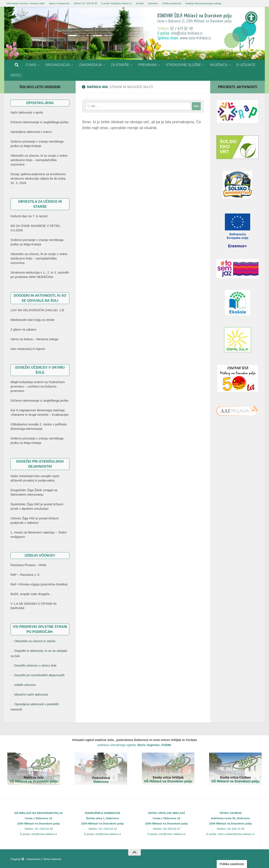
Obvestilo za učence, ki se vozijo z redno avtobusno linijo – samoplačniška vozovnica (39, 160)
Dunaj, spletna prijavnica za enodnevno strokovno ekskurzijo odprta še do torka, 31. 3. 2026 (38, 178)
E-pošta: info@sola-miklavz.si (116, 3)
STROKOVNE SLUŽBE (183, 65)
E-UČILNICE (246, 65)
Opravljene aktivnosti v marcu (31, 132)
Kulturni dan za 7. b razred (29, 216)
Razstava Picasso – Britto (28, 565)
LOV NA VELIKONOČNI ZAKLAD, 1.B (37, 310)
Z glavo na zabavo (23, 329)
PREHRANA (147, 65)
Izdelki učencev (25, 685)
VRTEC (16, 75)
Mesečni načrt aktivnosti (31, 694)
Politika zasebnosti (172, 3)
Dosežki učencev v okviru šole (35, 665)
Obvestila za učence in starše (35, 641)
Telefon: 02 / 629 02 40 (85, 3)
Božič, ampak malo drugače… (32, 594)
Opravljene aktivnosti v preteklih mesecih (35, 707)
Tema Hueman (52, 859)
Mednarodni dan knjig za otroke (32, 320)
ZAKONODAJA (90, 65)
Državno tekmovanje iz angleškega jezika (39, 122)
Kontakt (140, 3)
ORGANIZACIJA (58, 65)
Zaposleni (153, 3)
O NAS (31, 65)
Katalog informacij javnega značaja (203, 3)
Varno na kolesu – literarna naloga (34, 339)
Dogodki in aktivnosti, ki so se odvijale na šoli (39, 653)
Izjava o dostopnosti (59, 3)
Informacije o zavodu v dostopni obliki (26, 3)
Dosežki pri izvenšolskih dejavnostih (39, 675)
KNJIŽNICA (219, 65)
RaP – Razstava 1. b (25, 575)
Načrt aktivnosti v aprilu (27, 112)
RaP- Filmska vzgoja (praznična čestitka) (39, 584)
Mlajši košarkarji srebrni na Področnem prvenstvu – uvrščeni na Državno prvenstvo (38, 386)
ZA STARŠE (120, 65)
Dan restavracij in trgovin (28, 349)
